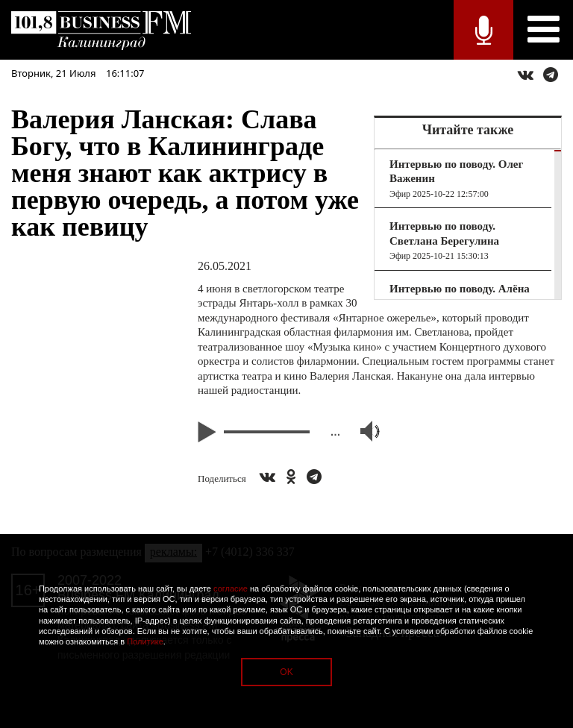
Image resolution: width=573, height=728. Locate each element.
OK (286, 672)
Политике (145, 641)
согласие (231, 589)
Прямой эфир (483, 30)
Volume (363, 431)
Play (209, 432)
